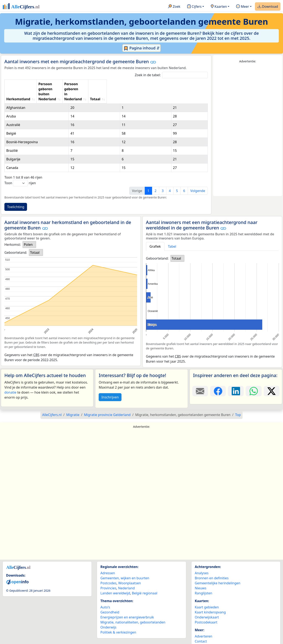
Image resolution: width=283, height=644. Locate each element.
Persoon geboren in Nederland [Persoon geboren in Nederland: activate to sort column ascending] (154, 84)
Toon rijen (20, 168)
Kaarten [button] (219, 7)
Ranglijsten (204, 578)
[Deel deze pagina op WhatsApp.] (254, 376)
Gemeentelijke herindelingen (218, 568)
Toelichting (16, 192)
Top (238, 400)
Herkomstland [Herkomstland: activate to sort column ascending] (18, 84)
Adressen (108, 558)
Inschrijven (110, 382)
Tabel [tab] (172, 231)
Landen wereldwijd (115, 578)
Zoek (174, 7)
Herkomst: (13, 229)
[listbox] (29, 229)
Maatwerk (203, 631)
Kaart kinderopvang (210, 597)
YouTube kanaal (207, 636)
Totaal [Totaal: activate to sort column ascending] (195, 84)
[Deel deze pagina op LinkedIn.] (236, 376)
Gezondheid (110, 597)
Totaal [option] (35, 237)
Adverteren (204, 621)
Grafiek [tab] (155, 231)
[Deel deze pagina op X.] (272, 376)
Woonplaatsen (129, 568)
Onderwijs (108, 612)
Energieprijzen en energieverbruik (127, 602)
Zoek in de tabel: (171, 75)
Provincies (108, 573)
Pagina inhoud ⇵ (141, 48)
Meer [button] (242, 7)
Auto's (105, 592)
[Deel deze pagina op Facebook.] (218, 376)
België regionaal (145, 578)
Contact (201, 626)
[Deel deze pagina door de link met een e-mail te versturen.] (200, 376)
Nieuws (201, 573)
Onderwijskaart (207, 602)
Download (268, 7)
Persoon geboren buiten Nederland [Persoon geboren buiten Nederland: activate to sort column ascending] (89, 84)
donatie (10, 377)
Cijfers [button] (194, 7)
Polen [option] (28, 229)
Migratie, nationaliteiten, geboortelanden (133, 607)
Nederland (127, 573)
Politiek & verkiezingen (118, 617)
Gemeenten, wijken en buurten (125, 563)
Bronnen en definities (212, 563)
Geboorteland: (16, 237)
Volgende (198, 176)
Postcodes (108, 568)
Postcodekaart (206, 607)
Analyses (202, 558)
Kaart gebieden (207, 592)
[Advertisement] (248, 130)
